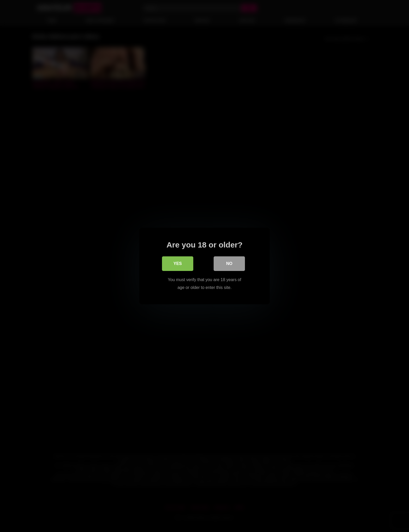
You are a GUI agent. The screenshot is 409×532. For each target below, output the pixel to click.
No (229, 264)
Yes (178, 264)
